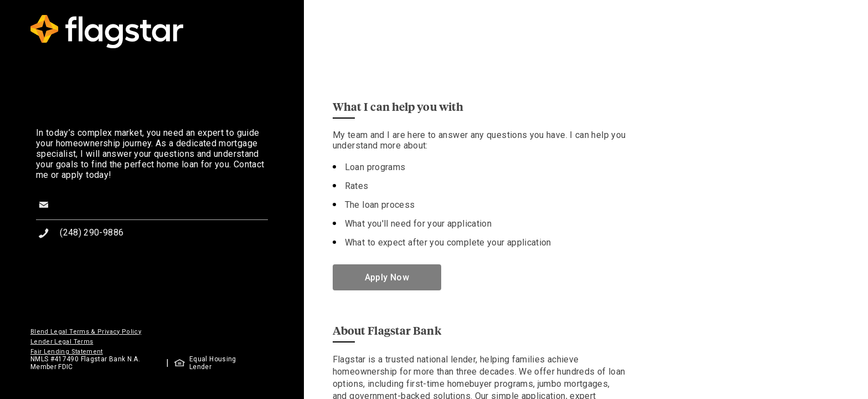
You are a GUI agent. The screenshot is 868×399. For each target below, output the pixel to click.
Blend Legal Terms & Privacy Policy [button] (86, 332)
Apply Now (387, 277)
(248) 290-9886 (92, 232)
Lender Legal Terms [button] (62, 342)
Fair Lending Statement (67, 352)
